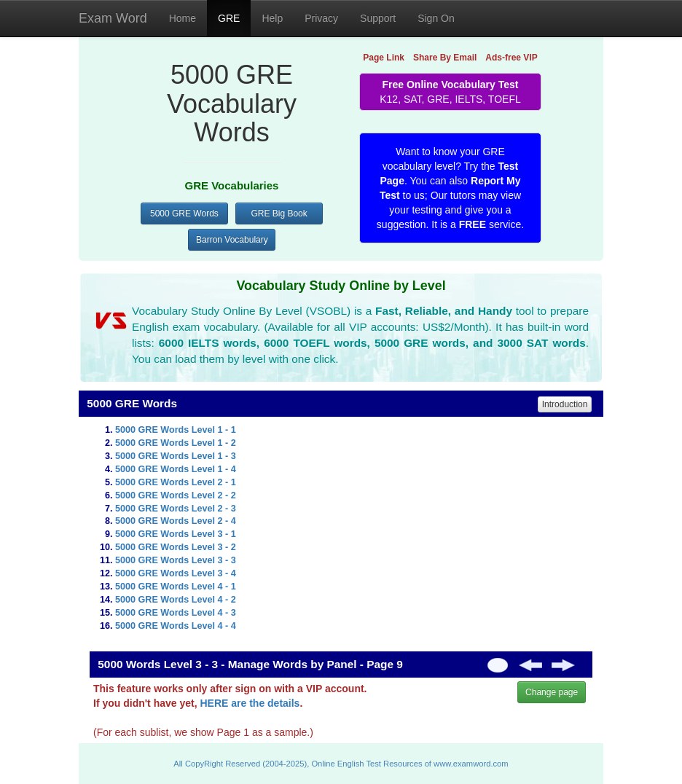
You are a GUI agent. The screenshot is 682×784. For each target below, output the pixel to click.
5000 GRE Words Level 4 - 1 (176, 587)
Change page (552, 692)
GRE (229, 18)
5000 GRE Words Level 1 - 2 (176, 443)
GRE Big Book (279, 213)
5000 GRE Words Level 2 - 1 (176, 482)
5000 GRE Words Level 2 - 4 (176, 521)
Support (378, 18)
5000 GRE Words (184, 213)
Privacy (321, 18)
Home (183, 18)
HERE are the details (250, 703)
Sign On (436, 18)
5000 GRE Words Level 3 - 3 (176, 560)
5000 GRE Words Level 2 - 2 (176, 495)
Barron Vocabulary (232, 240)
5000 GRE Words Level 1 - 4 (176, 469)
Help (272, 18)
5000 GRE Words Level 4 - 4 (176, 626)
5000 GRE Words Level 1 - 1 (176, 430)
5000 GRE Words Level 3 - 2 (176, 547)
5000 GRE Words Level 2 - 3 (176, 509)
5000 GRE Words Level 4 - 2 (176, 600)
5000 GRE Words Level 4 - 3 (176, 613)
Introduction (565, 404)
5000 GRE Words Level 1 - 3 (176, 456)
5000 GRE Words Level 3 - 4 (176, 573)
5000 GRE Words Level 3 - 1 (176, 534)
